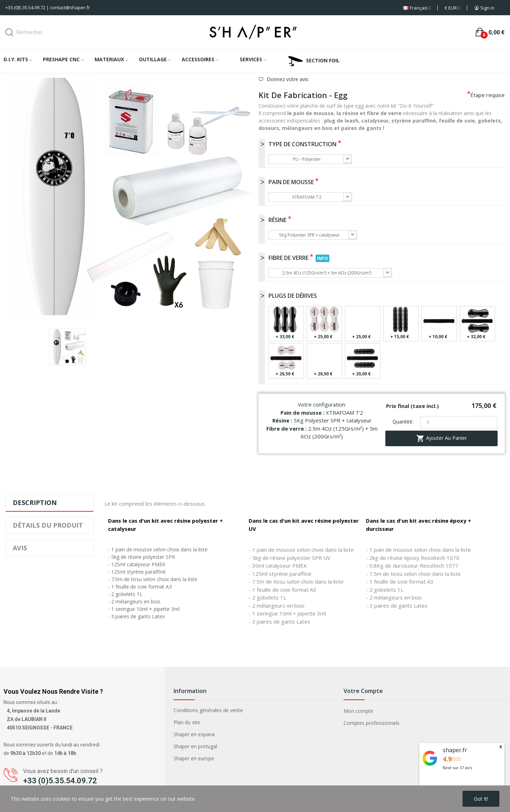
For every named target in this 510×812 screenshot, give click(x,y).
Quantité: (403, 422)
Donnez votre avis (287, 79)
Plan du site (187, 722)
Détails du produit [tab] (48, 525)
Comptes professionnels (372, 723)
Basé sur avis (457, 768)
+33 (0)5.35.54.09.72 (60, 781)
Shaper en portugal (195, 746)
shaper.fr (455, 750)
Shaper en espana (194, 734)
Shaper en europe (194, 758)
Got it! (481, 799)
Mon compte (358, 711)
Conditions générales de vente (208, 710)
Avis (20, 548)
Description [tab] (35, 502)
